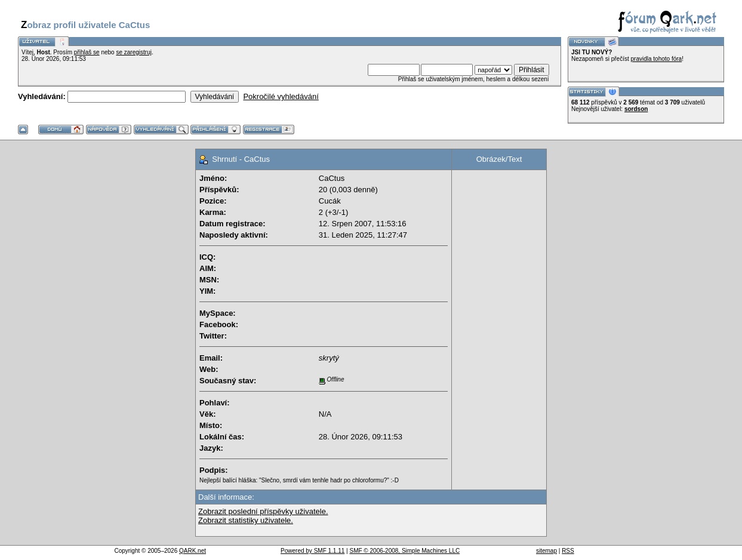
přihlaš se (87, 52)
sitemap (547, 551)
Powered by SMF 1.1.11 (312, 551)
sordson (636, 109)
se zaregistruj (133, 52)
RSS (568, 551)
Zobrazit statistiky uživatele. (246, 520)
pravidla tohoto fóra (657, 59)
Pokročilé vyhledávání (281, 96)
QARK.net (193, 551)
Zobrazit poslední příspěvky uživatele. (263, 511)
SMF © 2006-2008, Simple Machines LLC (404, 551)
